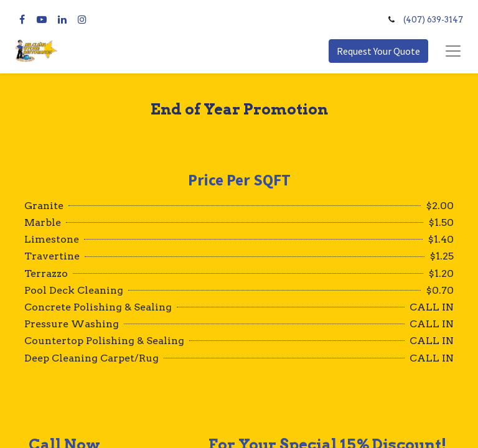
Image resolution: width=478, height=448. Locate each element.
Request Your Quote (378, 51)
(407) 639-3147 (433, 20)
